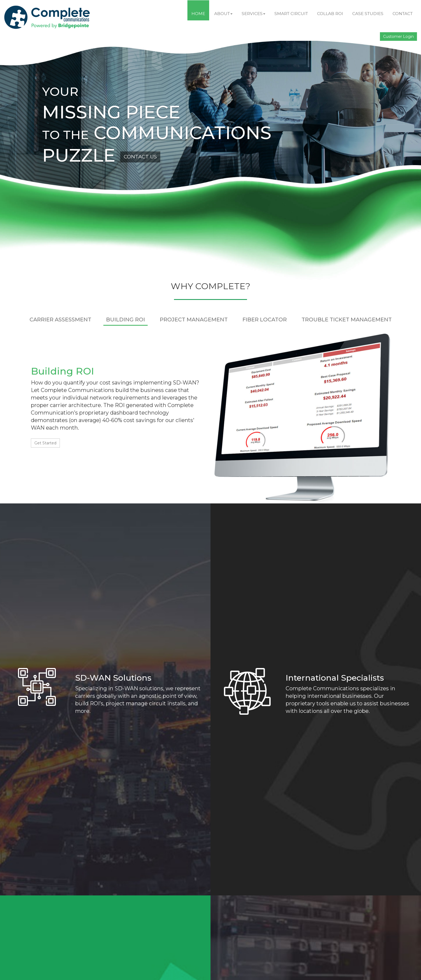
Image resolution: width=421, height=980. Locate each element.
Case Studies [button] (368, 14)
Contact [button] (403, 14)
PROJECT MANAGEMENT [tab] (194, 320)
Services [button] (253, 14)
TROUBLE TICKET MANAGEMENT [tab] (347, 320)
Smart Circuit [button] (291, 14)
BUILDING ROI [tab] (126, 320)
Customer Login (398, 37)
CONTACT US (140, 157)
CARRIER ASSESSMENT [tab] (60, 320)
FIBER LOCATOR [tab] (265, 320)
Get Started (45, 443)
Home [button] (198, 14)
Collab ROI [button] (330, 14)
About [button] (223, 14)
